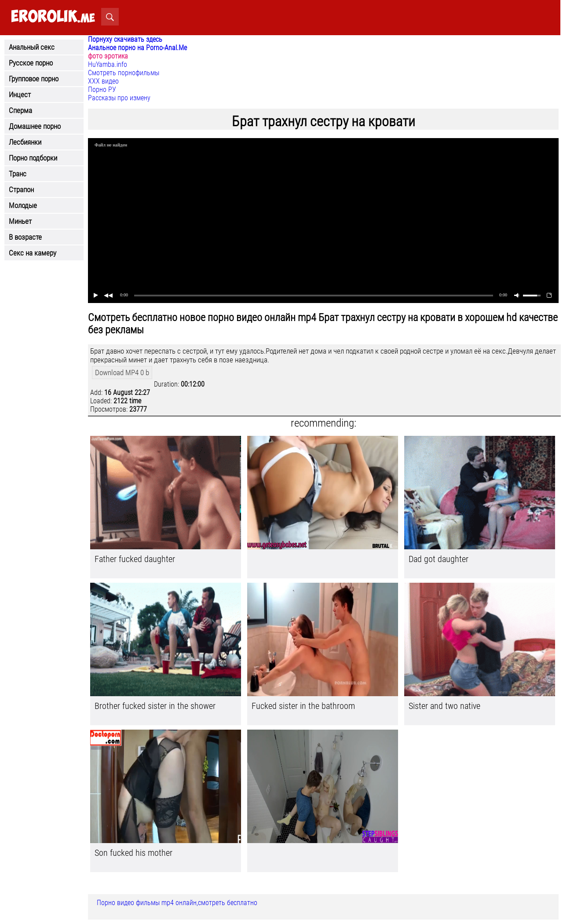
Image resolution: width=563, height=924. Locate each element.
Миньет (20, 221)
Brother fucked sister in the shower (155, 706)
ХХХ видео (103, 81)
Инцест (20, 95)
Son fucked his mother (133, 853)
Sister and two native (444, 706)
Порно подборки (33, 158)
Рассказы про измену (119, 98)
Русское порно (31, 63)
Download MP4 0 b (122, 373)
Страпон (21, 190)
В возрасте (25, 237)
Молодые (23, 205)
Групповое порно (34, 79)
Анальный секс (32, 47)
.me (53, 17)
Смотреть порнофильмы (124, 73)
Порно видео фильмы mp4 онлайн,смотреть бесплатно (177, 903)
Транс (18, 174)
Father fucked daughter (135, 559)
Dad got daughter (439, 559)
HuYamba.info (108, 64)
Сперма (20, 110)
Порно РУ (102, 89)
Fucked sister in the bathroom (303, 706)
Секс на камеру (33, 253)
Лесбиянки (25, 142)
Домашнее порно (35, 126)
